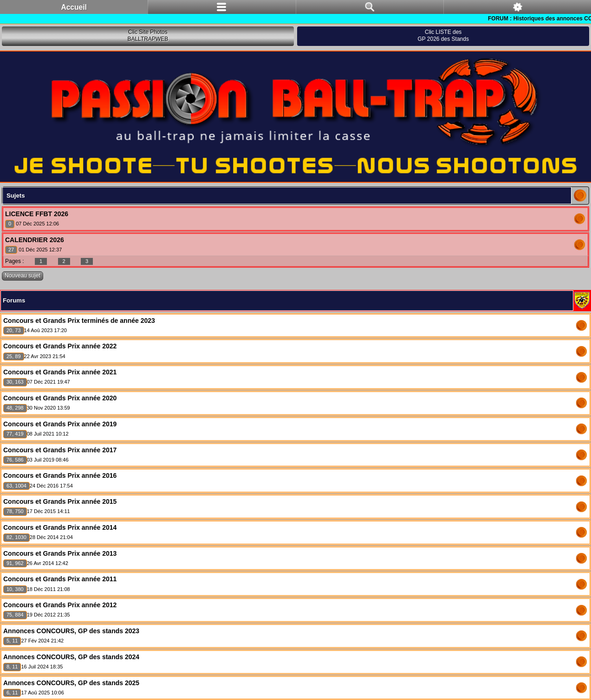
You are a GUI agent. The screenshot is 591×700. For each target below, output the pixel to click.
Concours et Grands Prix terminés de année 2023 (79, 321)
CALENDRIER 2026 (35, 240)
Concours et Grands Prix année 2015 (60, 501)
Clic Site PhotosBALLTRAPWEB (148, 36)
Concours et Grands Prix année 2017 (60, 450)
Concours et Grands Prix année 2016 (60, 475)
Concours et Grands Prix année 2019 (60, 424)
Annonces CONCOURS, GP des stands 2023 (71, 631)
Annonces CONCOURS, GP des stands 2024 (71, 657)
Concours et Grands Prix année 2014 (60, 527)
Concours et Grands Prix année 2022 (60, 346)
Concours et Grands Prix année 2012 (60, 605)
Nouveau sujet (23, 276)
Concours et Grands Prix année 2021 (60, 372)
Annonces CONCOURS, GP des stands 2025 (71, 683)
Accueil (74, 7)
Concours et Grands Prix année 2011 (60, 579)
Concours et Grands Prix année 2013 (60, 553)
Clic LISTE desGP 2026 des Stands (443, 36)
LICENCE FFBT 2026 (37, 214)
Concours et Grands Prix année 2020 (60, 398)
